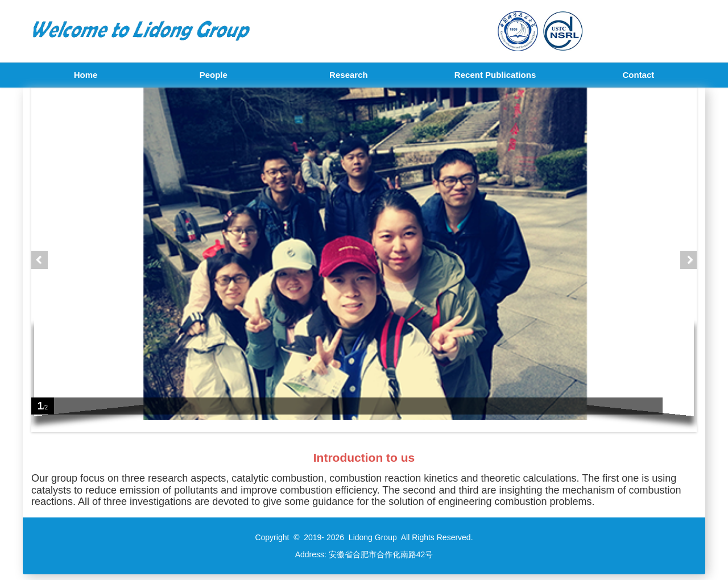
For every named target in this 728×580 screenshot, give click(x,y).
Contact (638, 75)
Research (349, 75)
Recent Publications (495, 75)
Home (86, 75)
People (214, 75)
